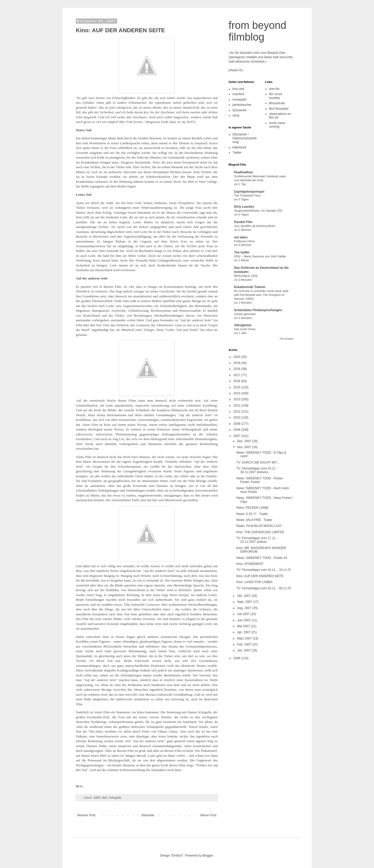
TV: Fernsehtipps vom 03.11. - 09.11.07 (264, 588)
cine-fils (274, 89)
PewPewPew (243, 172)
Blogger (208, 856)
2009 (237, 424)
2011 (237, 412)
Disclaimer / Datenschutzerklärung (245, 138)
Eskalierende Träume (250, 287)
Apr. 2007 (244, 632)
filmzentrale (277, 103)
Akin (105, 798)
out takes (241, 237)
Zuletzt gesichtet (245, 314)
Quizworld (239, 110)
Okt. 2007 (244, 596)
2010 (237, 417)
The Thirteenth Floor (247, 195)
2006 (237, 658)
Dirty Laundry (244, 207)
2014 (237, 393)
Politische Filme (244, 241)
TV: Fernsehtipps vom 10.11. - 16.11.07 (264, 570)
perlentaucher (242, 105)
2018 (237, 369)
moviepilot (239, 100)
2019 (237, 363)
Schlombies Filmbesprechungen (258, 310)
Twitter (237, 153)
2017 (237, 375)
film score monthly (276, 96)
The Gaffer (242, 252)
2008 (237, 430)
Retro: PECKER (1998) (252, 508)
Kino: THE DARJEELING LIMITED (260, 532)
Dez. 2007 (245, 441)
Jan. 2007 (244, 650)
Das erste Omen (245, 329)
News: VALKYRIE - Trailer (254, 520)
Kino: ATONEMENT (250, 564)
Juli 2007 (244, 614)
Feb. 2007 (245, 644)
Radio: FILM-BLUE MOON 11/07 (259, 526)
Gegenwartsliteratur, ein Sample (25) (258, 211)
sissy (236, 115)
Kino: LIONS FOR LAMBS (254, 582)
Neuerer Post (86, 815)
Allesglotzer (243, 325)
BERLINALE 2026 (246, 276)
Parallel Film (243, 222)
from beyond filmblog (257, 31)
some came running (277, 125)
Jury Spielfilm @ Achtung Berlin (255, 226)
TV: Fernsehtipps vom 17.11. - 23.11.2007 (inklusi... (257, 540)
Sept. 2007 (245, 602)
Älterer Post (208, 815)
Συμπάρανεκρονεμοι (249, 192)
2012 (237, 406)
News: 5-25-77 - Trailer (252, 514)
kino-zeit (238, 89)
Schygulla (115, 798)
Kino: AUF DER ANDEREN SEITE (120, 30)
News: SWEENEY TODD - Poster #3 (262, 558)
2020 (237, 357)
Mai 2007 (244, 626)
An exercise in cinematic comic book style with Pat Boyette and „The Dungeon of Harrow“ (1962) (261, 295)
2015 (237, 387)
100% (97, 798)
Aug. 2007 (245, 608)
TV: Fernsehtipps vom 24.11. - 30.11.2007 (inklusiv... (257, 470)
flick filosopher (279, 109)
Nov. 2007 (245, 447)
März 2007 (245, 638)
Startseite (148, 815)
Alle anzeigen (286, 339)
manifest (238, 94)
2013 (237, 399)
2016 (237, 381)
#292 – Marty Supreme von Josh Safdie (260, 256)
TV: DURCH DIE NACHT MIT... (258, 462)
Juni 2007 (244, 620)
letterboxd (239, 147)
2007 (237, 436)
